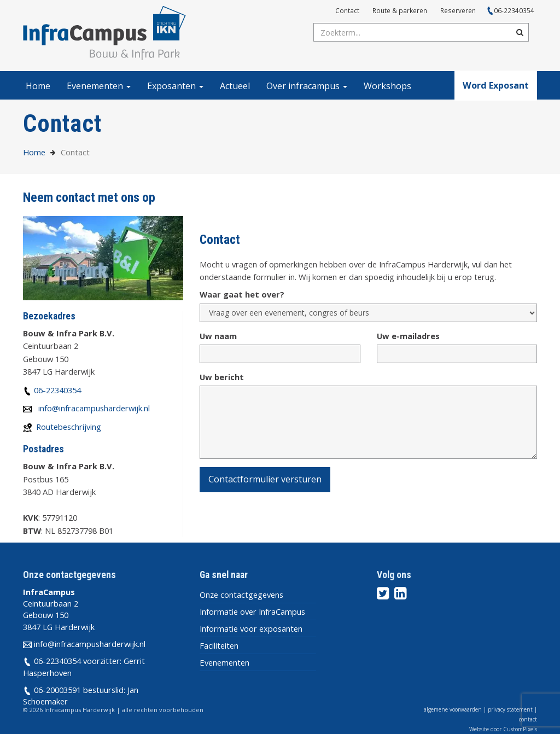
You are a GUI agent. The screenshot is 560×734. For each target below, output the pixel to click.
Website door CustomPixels (503, 729)
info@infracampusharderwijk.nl (94, 408)
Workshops (387, 86)
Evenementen (99, 86)
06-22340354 (514, 10)
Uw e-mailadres (408, 336)
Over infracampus (307, 86)
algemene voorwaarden (453, 709)
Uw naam (218, 336)
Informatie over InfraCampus (252, 611)
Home (38, 86)
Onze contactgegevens (241, 595)
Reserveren (458, 10)
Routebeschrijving (69, 427)
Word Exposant (496, 85)
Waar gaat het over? (242, 294)
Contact (347, 10)
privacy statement (510, 709)
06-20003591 (57, 690)
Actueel (235, 86)
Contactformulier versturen (265, 479)
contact (528, 719)
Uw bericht (222, 377)
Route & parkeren (400, 10)
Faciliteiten (219, 645)
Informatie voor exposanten (251, 628)
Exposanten (175, 86)
